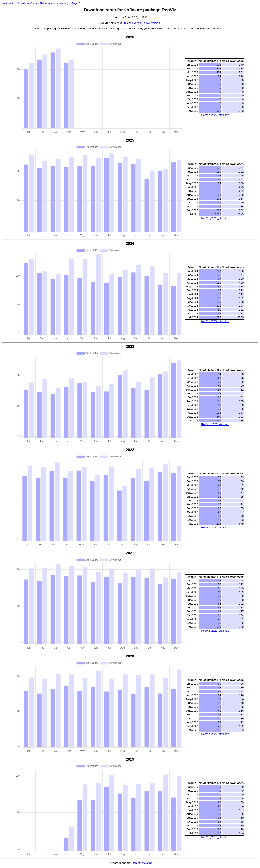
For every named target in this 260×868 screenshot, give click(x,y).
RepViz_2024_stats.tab (215, 321)
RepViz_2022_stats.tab (215, 528)
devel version (152, 23)
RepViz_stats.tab (142, 864)
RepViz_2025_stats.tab (215, 218)
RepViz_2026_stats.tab (215, 115)
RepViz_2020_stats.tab (215, 734)
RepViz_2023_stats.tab (215, 425)
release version (133, 23)
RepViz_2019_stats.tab (215, 838)
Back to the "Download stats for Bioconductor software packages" (41, 3)
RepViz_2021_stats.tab (215, 631)
